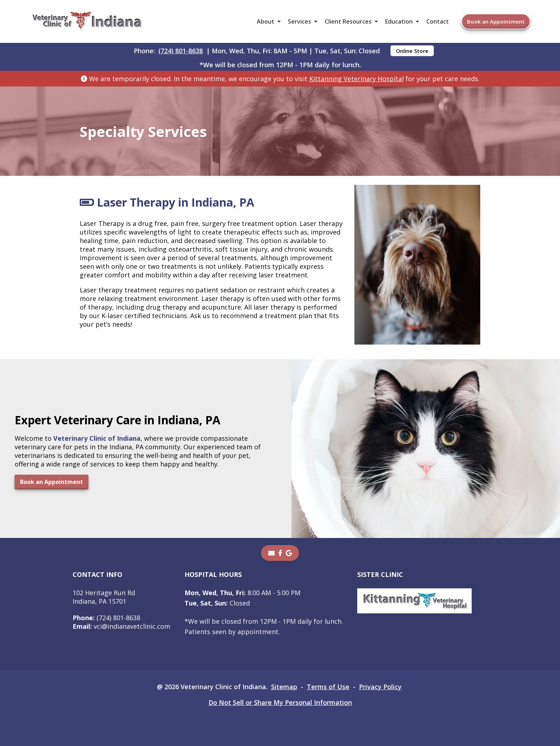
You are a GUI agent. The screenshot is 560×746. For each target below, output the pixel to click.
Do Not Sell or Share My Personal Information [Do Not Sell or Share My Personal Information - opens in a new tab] (280, 702)
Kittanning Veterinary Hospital (357, 79)
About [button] (266, 21)
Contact (438, 21)
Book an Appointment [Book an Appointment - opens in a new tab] (496, 21)
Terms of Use (328, 687)
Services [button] (299, 21)
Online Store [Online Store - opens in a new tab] (412, 51)
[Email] (271, 553)
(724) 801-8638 (181, 51)
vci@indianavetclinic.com (121, 626)
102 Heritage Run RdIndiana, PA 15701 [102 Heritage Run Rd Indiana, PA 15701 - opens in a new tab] (104, 597)
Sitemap (284, 687)
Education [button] (399, 21)
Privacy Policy (380, 687)
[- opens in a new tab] (280, 553)
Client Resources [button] (348, 21)
